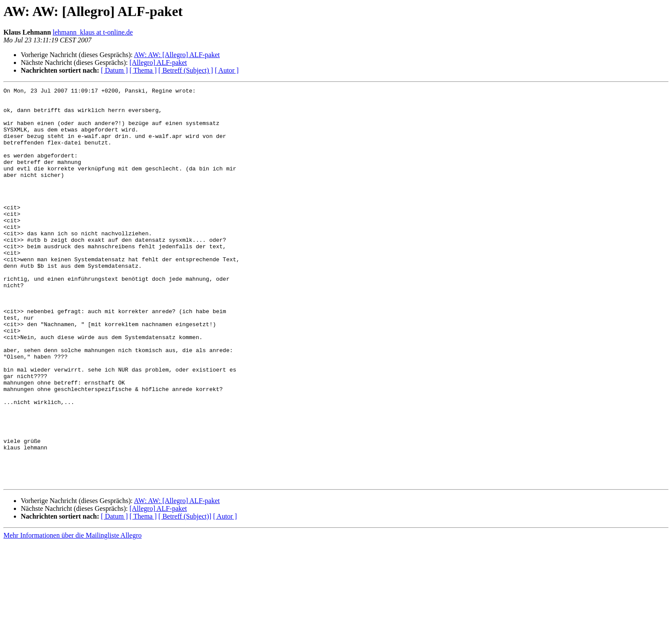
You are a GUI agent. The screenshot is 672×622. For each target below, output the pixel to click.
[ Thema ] (143, 70)
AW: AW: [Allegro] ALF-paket (177, 55)
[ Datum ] (114, 70)
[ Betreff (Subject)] (185, 595)
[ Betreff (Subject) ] (186, 70)
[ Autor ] (227, 70)
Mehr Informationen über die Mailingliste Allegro (72, 614)
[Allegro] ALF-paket (158, 63)
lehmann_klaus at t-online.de (93, 32)
